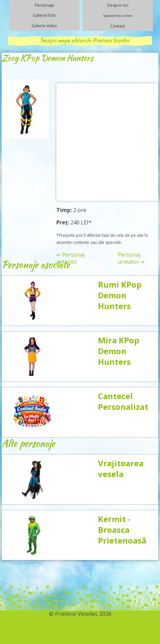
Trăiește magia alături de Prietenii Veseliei (84, 40)
